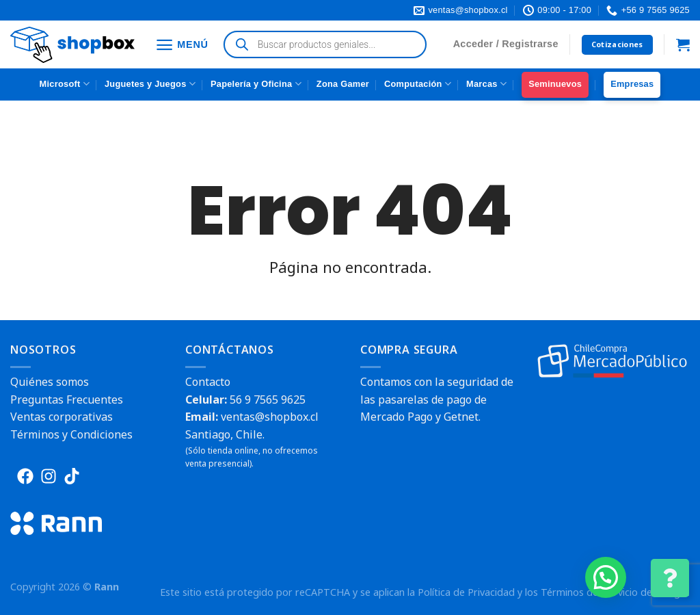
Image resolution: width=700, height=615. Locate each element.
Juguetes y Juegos (150, 84)
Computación (418, 84)
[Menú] (182, 45)
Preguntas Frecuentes (67, 400)
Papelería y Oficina (256, 84)
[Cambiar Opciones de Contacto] (670, 578)
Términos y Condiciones (71, 434)
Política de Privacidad (466, 592)
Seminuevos (555, 84)
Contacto (208, 382)
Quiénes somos (50, 382)
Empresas (632, 84)
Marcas (486, 84)
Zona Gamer (343, 84)
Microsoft (65, 84)
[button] (606, 577)
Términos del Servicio (589, 592)
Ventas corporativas (62, 417)
